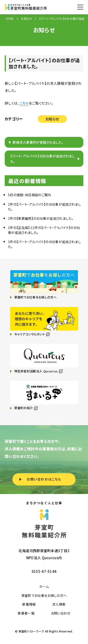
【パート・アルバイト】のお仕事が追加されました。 (43, 159)
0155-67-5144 (44, 571)
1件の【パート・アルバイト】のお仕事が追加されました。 (44, 207)
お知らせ (52, 119)
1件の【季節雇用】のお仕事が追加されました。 (41, 218)
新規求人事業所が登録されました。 (38, 142)
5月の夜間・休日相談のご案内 (29, 195)
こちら (24, 103)
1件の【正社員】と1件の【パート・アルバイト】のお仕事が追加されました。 (44, 230)
